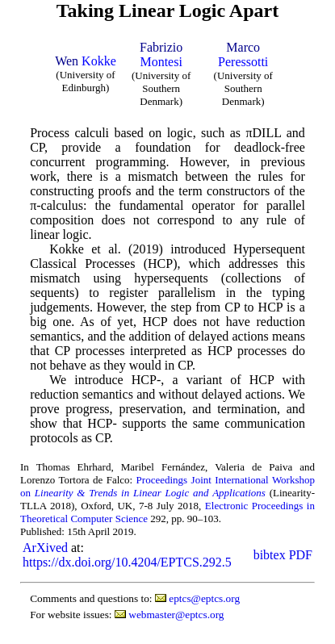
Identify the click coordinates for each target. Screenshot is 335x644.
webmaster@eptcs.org (176, 615)
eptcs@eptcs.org (204, 598)
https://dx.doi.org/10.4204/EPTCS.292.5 (127, 562)
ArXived (45, 548)
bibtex (270, 555)
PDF (301, 555)
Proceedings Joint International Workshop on (167, 486)
